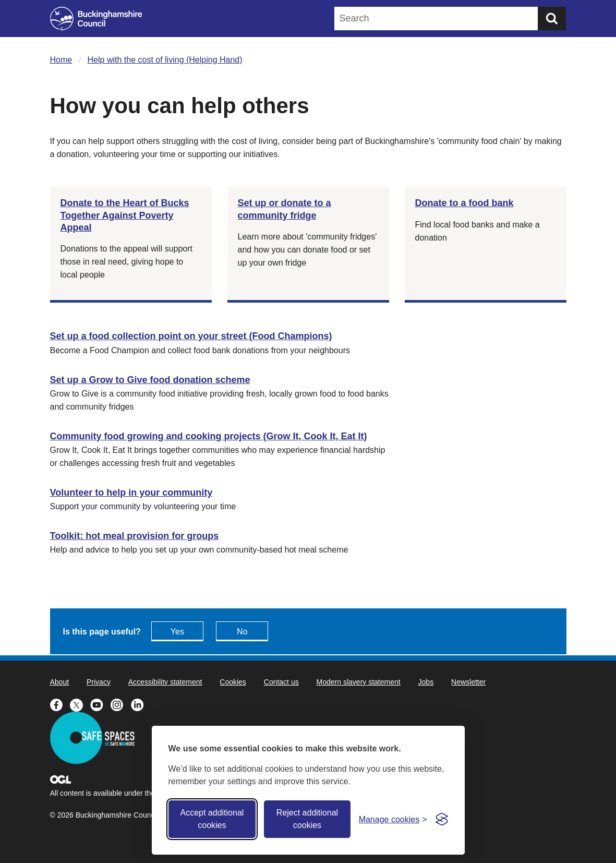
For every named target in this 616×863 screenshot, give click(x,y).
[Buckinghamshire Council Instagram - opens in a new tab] (121, 704)
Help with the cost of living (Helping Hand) (165, 60)
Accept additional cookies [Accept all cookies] (212, 819)
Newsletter (468, 682)
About (60, 682)
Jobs (426, 682)
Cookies (233, 682)
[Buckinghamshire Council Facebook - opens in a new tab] (60, 704)
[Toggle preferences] (393, 819)
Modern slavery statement (359, 682)
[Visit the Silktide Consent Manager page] (442, 819)
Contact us (281, 682)
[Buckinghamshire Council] (96, 19)
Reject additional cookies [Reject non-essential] (307, 819)
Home (61, 60)
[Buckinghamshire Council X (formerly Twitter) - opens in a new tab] (80, 704)
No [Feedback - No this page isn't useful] (242, 632)
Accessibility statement (165, 682)
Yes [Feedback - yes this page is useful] (177, 632)
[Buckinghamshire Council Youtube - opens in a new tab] (100, 704)
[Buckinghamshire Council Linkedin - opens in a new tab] (140, 704)
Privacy (99, 682)
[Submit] (552, 19)
